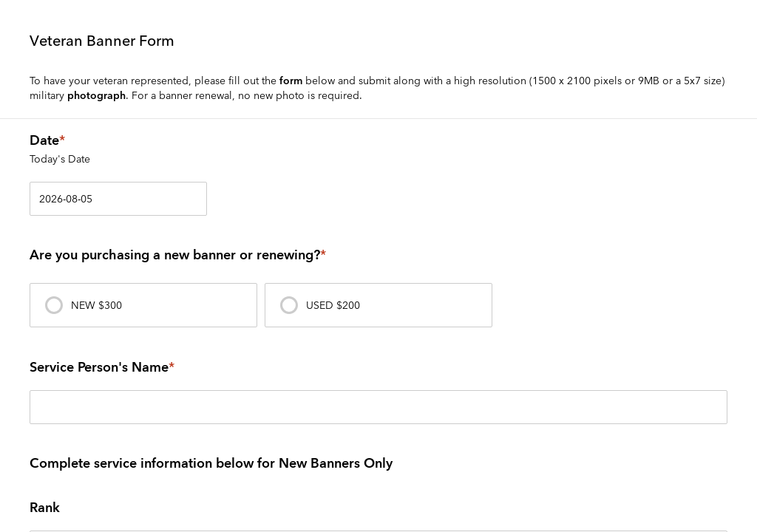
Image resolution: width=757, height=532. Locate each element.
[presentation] (143, 305)
